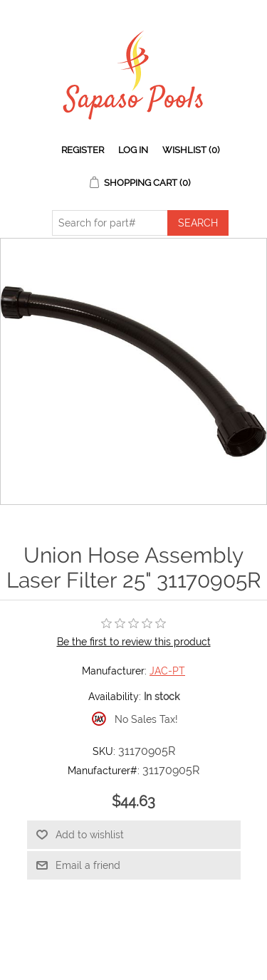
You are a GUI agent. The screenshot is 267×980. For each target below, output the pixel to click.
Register (83, 150)
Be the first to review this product (134, 642)
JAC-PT (167, 671)
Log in (133, 150)
